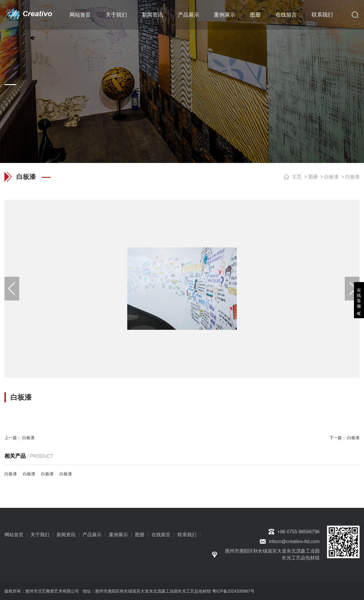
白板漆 (331, 177)
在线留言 (286, 15)
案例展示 (225, 15)
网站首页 (80, 15)
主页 (297, 177)
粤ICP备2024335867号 (233, 591)
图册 (255, 15)
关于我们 (116, 15)
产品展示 (189, 15)
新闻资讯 (152, 15)
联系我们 (322, 15)
